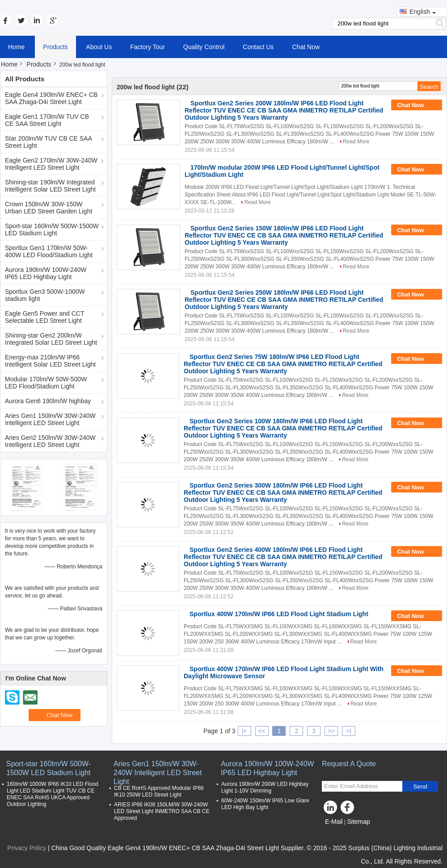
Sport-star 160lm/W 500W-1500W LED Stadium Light (52, 230)
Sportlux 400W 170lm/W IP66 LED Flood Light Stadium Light (279, 614)
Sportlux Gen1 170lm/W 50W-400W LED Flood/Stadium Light (49, 251)
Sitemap (358, 822)
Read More (356, 142)
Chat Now (306, 47)
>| (349, 731)
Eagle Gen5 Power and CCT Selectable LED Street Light (44, 317)
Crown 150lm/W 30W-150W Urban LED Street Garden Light (48, 208)
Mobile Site (340, 833)
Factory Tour (148, 47)
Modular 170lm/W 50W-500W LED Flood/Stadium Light (46, 383)
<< (261, 731)
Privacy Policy (27, 848)
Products (55, 47)
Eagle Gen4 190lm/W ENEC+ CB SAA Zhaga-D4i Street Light (51, 98)
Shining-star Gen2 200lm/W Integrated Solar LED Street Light (51, 339)
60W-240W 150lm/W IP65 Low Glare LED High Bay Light (265, 804)
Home (16, 47)
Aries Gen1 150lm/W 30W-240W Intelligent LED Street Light (50, 419)
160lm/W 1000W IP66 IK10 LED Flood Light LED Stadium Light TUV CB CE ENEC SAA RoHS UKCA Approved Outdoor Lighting (53, 794)
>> (331, 731)
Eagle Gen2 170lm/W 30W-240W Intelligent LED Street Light (51, 164)
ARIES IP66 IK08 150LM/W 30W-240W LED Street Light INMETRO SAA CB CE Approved (162, 811)
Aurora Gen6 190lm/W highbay (48, 401)
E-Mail (334, 822)
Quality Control (204, 47)
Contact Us (258, 47)
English (423, 12)
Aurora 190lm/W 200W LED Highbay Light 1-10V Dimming (265, 787)
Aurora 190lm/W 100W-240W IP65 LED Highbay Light (46, 273)
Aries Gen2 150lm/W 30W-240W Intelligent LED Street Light (50, 441)
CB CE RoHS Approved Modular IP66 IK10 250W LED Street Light (159, 791)
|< (245, 731)
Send (420, 787)
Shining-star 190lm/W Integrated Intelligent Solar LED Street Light (50, 186)
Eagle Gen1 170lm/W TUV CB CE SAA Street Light (47, 120)
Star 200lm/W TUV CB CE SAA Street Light (48, 142)
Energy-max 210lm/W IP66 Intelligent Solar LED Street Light (50, 361)
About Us (99, 47)
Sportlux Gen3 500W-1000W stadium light (45, 295)
